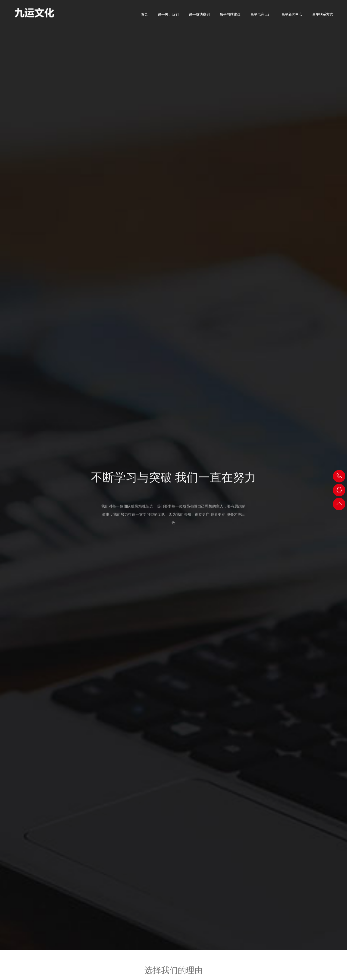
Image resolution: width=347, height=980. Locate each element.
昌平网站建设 (230, 16)
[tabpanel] (173, 475)
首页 (144, 16)
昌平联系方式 (323, 16)
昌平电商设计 (261, 16)
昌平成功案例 (199, 16)
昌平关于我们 (168, 16)
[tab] (160, 938)
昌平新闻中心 (292, 16)
